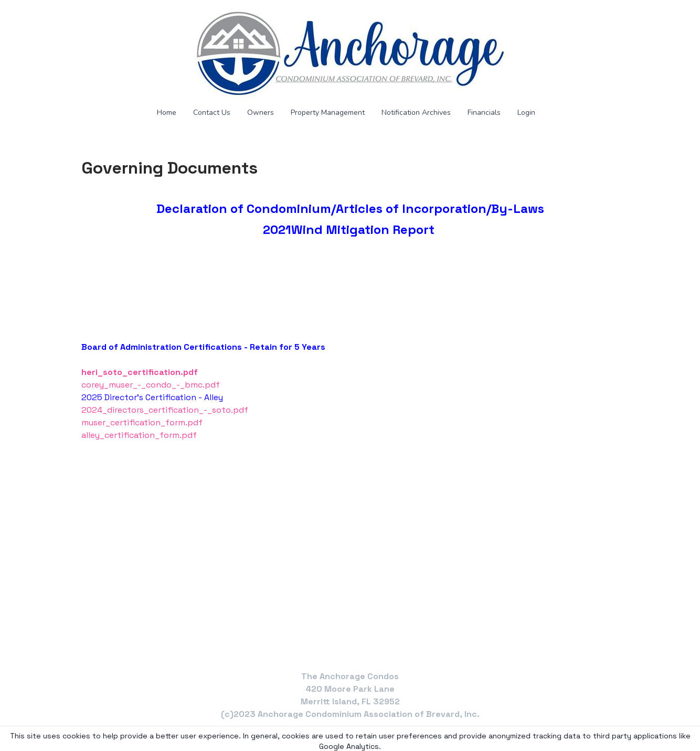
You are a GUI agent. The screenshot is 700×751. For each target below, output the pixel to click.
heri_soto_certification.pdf (140, 372)
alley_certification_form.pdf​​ (139, 435)
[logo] (350, 53)
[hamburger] (35, 17)
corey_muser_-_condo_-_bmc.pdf (151, 385)
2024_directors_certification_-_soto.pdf (165, 410)
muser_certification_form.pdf (142, 422)
